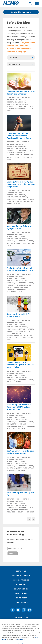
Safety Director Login (21, 12)
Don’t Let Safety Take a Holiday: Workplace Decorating (20, 452)
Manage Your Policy (21, 575)
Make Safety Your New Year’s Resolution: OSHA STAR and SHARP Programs (19, 407)
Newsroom (21, 584)
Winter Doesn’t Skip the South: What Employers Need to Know (20, 269)
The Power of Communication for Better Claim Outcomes (21, 93)
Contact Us (21, 571)
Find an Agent (21, 598)
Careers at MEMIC (21, 580)
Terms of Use (21, 593)
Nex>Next (34, 519)
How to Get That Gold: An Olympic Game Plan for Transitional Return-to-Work (19, 136)
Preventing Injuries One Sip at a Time (20, 494)
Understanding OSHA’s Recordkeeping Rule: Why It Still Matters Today (20, 365)
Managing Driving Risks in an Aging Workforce (19, 227)
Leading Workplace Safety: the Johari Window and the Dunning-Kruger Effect (21, 184)
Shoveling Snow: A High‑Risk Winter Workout (19, 315)
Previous (29, 519)
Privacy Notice (21, 589)
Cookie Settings (21, 602)
